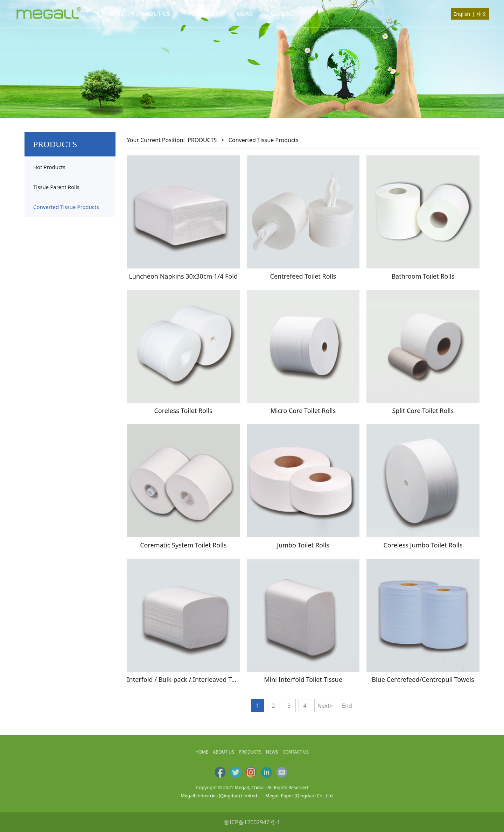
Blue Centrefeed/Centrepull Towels (423, 679)
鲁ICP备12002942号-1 (252, 822)
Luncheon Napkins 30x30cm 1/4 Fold (183, 276)
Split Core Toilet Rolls (423, 411)
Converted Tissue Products (66, 207)
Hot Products (49, 167)
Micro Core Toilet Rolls (303, 411)
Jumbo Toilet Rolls (303, 545)
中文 (482, 14)
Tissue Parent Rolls (56, 187)
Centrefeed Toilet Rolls (303, 276)
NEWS (245, 13)
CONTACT (284, 13)
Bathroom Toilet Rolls (423, 276)
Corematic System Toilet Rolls (183, 545)
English (462, 14)
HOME (115, 13)
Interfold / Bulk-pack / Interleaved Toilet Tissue (196, 679)
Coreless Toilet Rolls (183, 411)
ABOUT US (156, 13)
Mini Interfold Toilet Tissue (303, 679)
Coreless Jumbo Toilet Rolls (423, 545)
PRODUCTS (203, 13)
